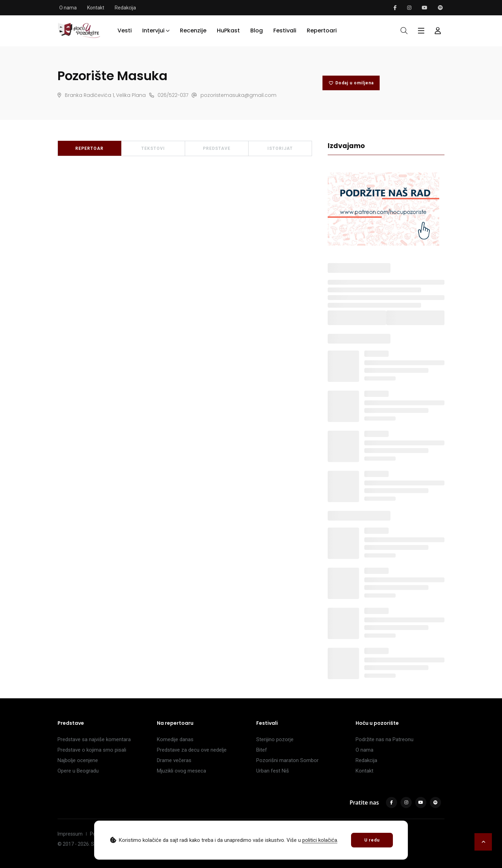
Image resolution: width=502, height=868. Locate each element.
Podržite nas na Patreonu (385, 738)
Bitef (262, 749)
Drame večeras (174, 759)
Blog (257, 30)
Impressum (70, 833)
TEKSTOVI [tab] (153, 147)
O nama (68, 8)
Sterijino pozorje (275, 738)
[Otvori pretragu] (404, 30)
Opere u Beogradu (78, 770)
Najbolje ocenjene (78, 759)
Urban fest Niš (273, 770)
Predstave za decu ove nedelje (192, 749)
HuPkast (228, 30)
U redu (372, 840)
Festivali (285, 30)
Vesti (125, 30)
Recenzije (193, 30)
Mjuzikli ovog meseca (181, 770)
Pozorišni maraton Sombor (287, 759)
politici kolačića (320, 840)
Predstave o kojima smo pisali (92, 749)
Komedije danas (175, 738)
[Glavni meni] (421, 30)
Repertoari (322, 30)
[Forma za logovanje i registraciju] (438, 30)
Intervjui (153, 30)
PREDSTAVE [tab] (217, 147)
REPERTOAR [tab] (89, 147)
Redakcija (125, 8)
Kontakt (96, 8)
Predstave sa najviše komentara (94, 738)
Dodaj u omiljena (351, 82)
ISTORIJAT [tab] (280, 147)
